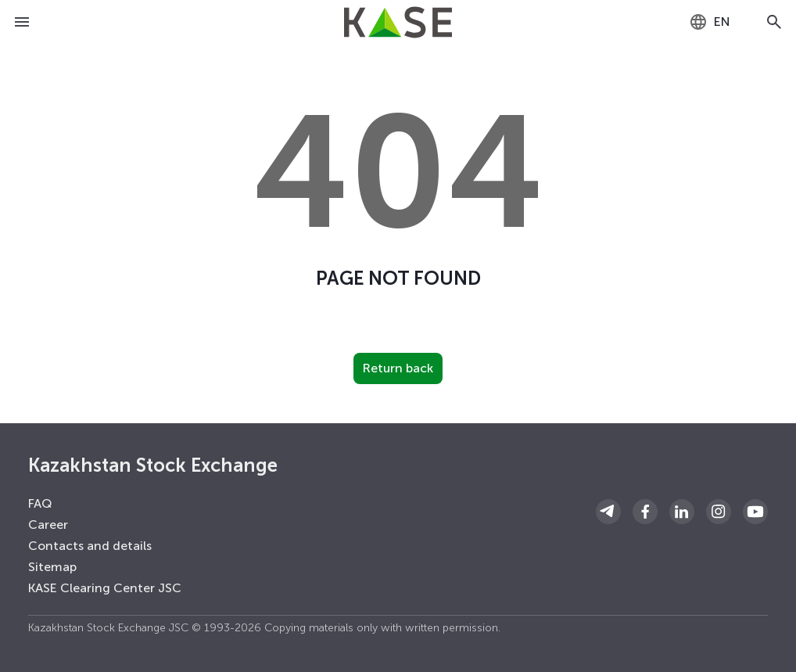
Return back (398, 368)
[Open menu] (22, 22)
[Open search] (774, 22)
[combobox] (710, 22)
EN (710, 22)
